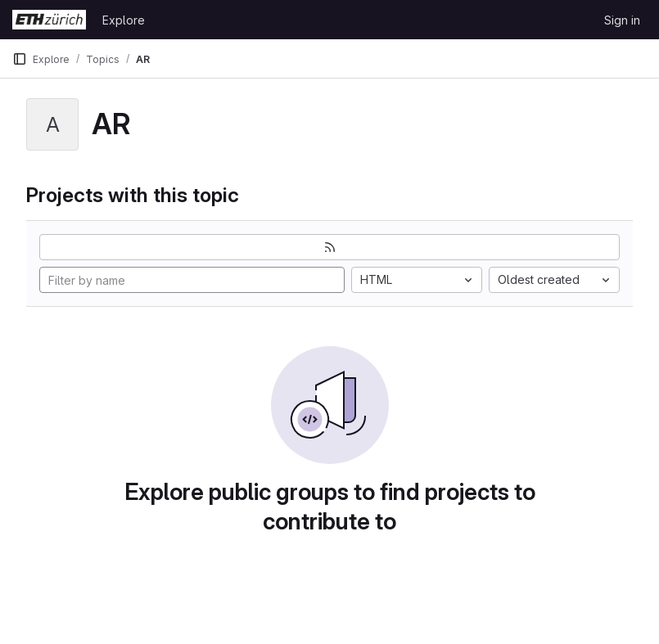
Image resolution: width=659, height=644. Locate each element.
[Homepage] (49, 20)
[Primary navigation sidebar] (20, 59)
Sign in (622, 20)
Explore (124, 20)
